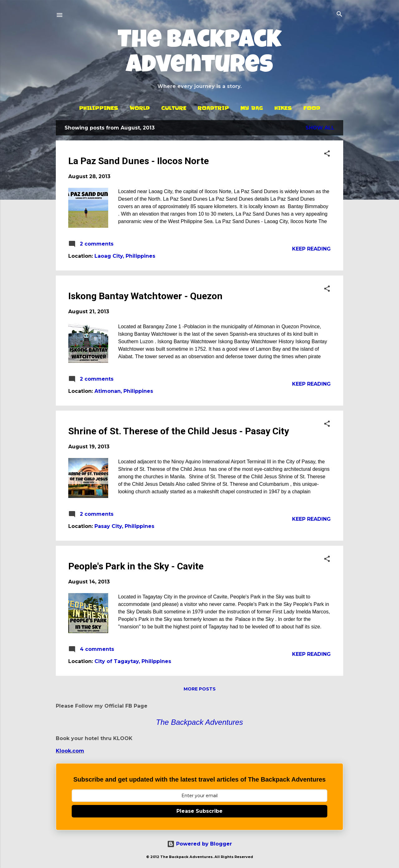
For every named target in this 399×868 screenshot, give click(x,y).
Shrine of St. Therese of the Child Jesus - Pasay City (179, 431)
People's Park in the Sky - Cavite (136, 566)
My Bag (252, 108)
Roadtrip (213, 108)
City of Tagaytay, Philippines (133, 661)
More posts (200, 689)
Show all (320, 128)
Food (312, 108)
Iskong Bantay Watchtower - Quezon (145, 296)
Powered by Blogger (199, 844)
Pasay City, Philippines (124, 526)
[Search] (339, 15)
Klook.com (70, 751)
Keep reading (311, 249)
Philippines (99, 108)
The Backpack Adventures (199, 54)
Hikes (283, 108)
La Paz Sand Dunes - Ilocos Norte (139, 161)
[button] (327, 154)
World (140, 108)
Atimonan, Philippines (124, 391)
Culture (174, 108)
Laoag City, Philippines (125, 256)
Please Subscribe (199, 811)
